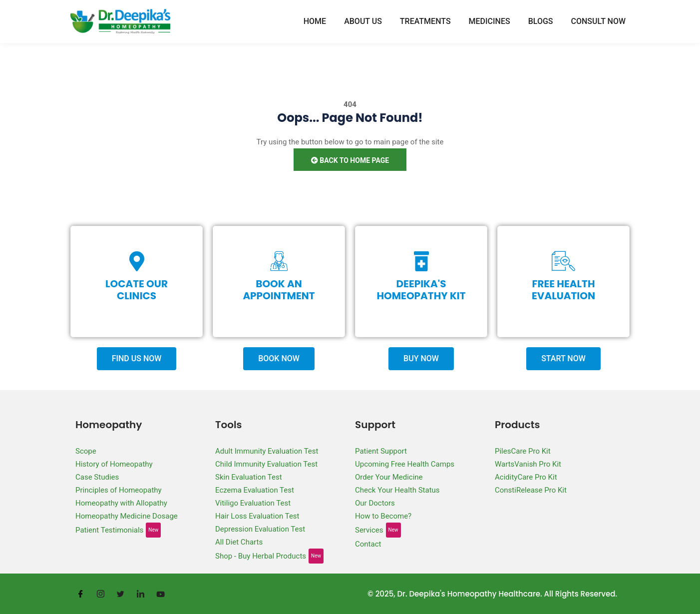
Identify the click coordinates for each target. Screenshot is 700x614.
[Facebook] (80, 594)
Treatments (425, 21)
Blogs (541, 21)
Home (315, 21)
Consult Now (599, 21)
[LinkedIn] (140, 594)
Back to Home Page (350, 160)
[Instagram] (100, 594)
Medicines (490, 21)
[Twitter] (120, 594)
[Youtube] (160, 594)
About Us (363, 21)
